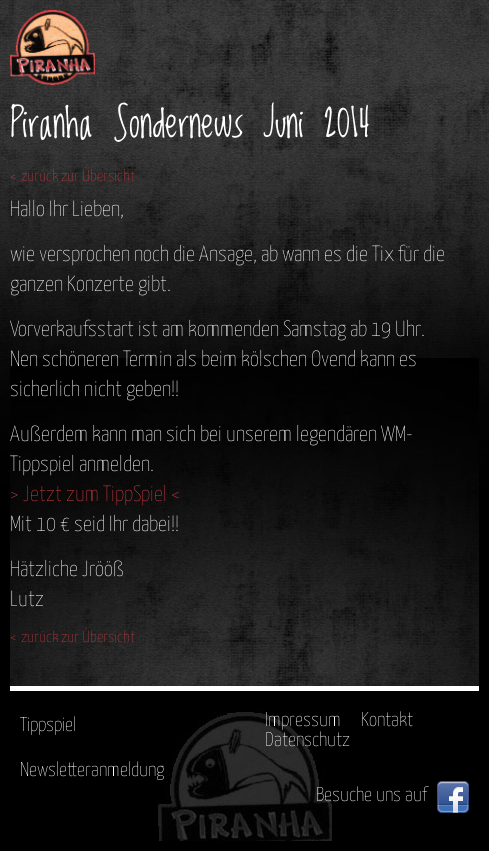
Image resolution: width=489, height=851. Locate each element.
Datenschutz (307, 740)
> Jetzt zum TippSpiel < (95, 495)
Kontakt (387, 720)
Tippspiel (48, 725)
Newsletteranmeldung (92, 770)
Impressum (303, 720)
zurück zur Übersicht (78, 176)
